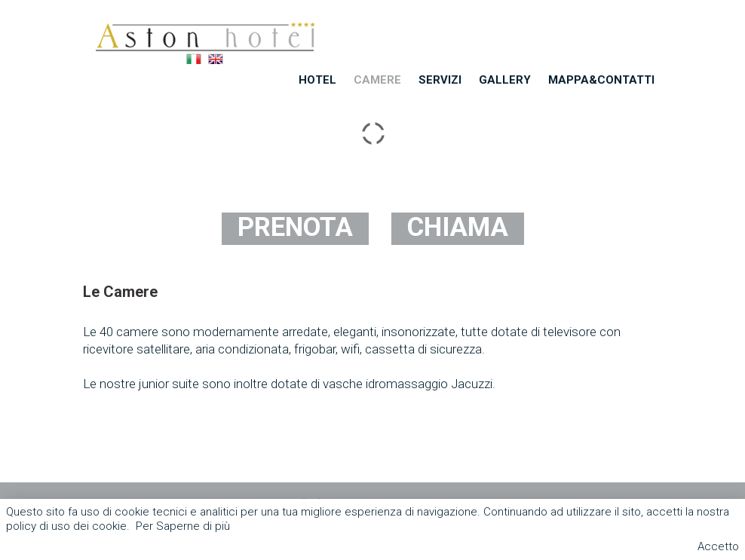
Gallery (505, 80)
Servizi (440, 80)
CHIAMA (458, 228)
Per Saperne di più (183, 526)
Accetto (718, 546)
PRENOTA (295, 228)
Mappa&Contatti (601, 80)
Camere (377, 80)
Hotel (317, 80)
